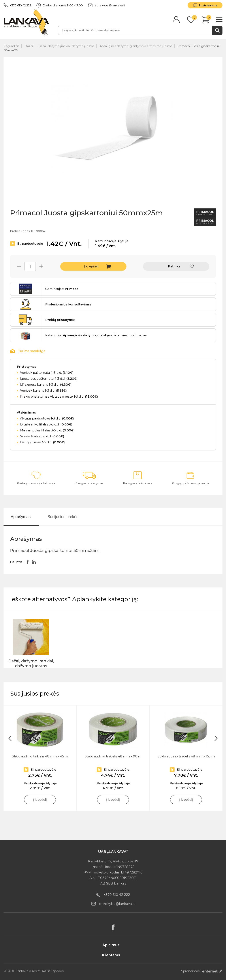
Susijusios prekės (63, 517)
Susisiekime (208, 5)
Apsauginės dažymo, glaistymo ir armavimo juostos (136, 46)
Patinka (174, 266)
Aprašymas (21, 517)
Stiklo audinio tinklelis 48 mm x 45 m (40, 756)
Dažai (29, 46)
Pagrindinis (11, 46)
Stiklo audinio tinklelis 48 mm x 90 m (113, 756)
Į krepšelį (91, 266)
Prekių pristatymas (60, 320)
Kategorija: (96, 335)
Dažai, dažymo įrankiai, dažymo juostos (66, 46)
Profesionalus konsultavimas (68, 304)
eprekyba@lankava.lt (107, 5)
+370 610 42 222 (17, 5)
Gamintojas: (62, 289)
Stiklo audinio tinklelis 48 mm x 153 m (186, 756)
